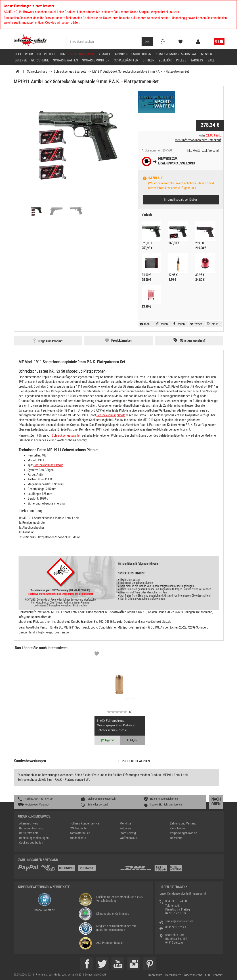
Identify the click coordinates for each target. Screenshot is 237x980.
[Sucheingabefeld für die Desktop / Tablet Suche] (104, 42)
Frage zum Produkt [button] (50, 341)
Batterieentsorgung (31, 828)
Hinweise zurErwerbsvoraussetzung (176, 161)
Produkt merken (122, 341)
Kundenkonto (78, 838)
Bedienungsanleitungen (34, 838)
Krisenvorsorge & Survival (176, 54)
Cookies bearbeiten (31, 843)
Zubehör (165, 60)
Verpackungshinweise (184, 833)
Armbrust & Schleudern (133, 54)
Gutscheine (40, 60)
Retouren (125, 828)
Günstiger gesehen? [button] (193, 341)
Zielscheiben (178, 828)
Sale (211, 60)
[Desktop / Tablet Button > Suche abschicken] (147, 42)
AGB (207, 975)
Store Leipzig (128, 833)
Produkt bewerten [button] (136, 761)
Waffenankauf (128, 838)
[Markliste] (97, 654)
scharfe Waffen (65, 60)
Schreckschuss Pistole (48, 465)
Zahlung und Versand (183, 823)
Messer (207, 54)
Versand (214, 151)
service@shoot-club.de (179, 921)
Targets (197, 60)
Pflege (181, 60)
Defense (21, 60)
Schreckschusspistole (111, 415)
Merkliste (125, 823)
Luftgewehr (24, 54)
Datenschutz (173, 975)
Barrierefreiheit (28, 833)
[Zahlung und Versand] (169, 870)
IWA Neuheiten (79, 828)
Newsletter (177, 838)
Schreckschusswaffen (66, 435)
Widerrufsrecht (193, 975)
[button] (212, 324)
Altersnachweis (29, 823)
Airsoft (104, 54)
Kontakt (218, 975)
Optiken (148, 60)
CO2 (63, 54)
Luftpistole (46, 54)
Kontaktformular (80, 833)
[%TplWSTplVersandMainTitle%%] (68, 870)
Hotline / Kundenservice (84, 823)
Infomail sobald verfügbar (181, 200)
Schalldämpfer (126, 60)
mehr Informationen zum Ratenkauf (198, 140)
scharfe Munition (96, 60)
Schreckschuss (82, 54)
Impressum (155, 975)
